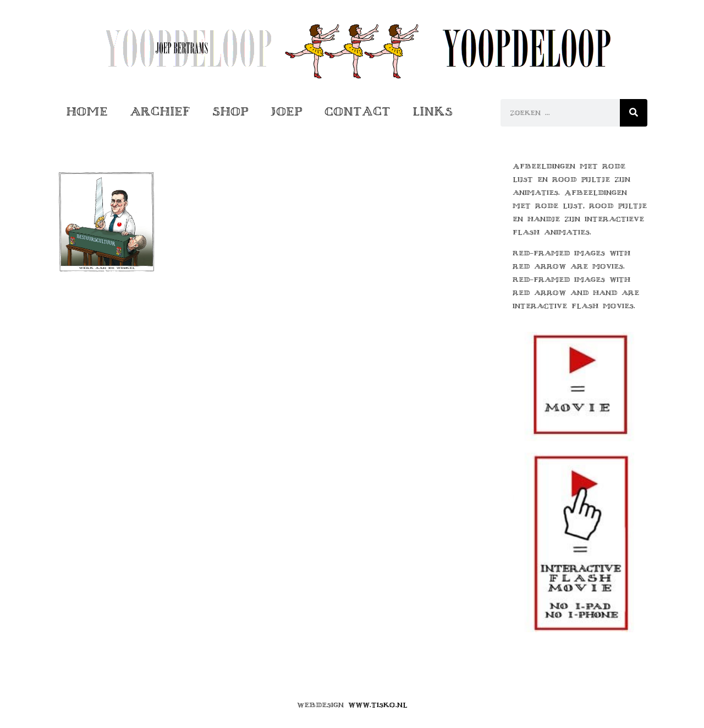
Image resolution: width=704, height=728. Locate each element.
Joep (287, 111)
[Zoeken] (634, 113)
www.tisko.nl (378, 705)
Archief (160, 111)
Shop (230, 111)
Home (87, 111)
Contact (358, 111)
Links (433, 111)
